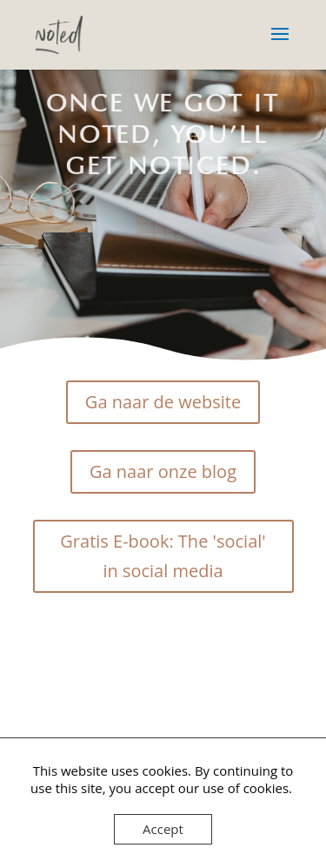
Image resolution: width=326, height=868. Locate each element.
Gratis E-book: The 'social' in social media (163, 556)
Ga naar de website (163, 402)
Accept (163, 829)
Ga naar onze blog (163, 471)
